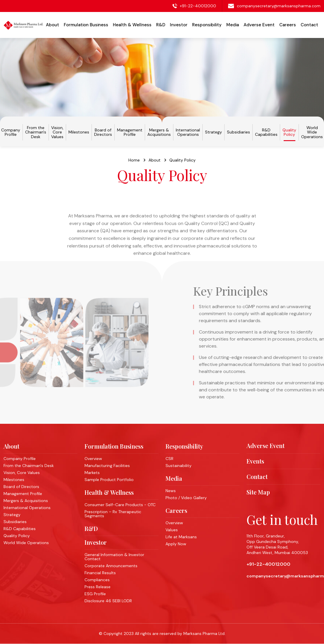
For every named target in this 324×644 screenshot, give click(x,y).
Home (134, 162)
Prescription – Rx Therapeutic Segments (113, 514)
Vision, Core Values (57, 132)
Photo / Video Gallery (186, 498)
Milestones (79, 132)
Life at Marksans (181, 537)
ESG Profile (95, 594)
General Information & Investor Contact (114, 557)
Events (255, 461)
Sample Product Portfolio (109, 480)
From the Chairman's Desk (36, 132)
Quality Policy (289, 132)
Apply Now (176, 544)
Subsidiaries (238, 132)
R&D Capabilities (266, 132)
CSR (169, 459)
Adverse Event (259, 25)
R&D (91, 528)
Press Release (98, 587)
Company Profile (11, 132)
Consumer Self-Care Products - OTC (120, 505)
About (155, 162)
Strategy (213, 132)
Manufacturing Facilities (107, 466)
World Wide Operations (312, 132)
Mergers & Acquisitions (159, 132)
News (171, 491)
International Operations (188, 132)
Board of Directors (103, 132)
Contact (309, 25)
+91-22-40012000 (198, 6)
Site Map (258, 492)
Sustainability (179, 466)
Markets (92, 473)
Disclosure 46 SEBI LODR (108, 601)
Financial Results (100, 573)
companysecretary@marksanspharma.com (279, 6)
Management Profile (130, 132)
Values (172, 530)
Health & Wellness (109, 492)
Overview (93, 459)
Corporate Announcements (111, 566)
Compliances (97, 580)
